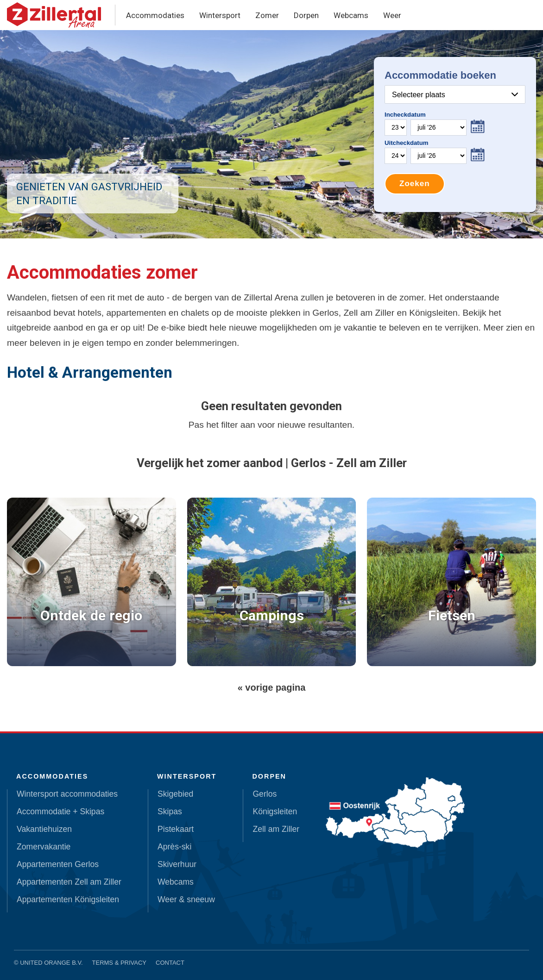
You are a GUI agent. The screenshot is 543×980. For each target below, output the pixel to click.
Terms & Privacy (120, 963)
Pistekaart (176, 829)
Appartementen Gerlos (58, 864)
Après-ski (174, 847)
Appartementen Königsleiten (68, 899)
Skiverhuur (177, 864)
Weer (392, 15)
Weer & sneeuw (186, 899)
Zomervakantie (44, 847)
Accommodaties (155, 15)
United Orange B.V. (51, 963)
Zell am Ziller (276, 829)
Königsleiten (275, 811)
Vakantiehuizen (44, 829)
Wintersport (220, 15)
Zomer (267, 15)
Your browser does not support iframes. (455, 134)
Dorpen (306, 15)
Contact (170, 963)
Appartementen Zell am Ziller (69, 882)
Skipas (170, 811)
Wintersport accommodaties (67, 794)
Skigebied (175, 794)
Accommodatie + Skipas (60, 811)
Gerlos (265, 794)
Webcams (351, 15)
